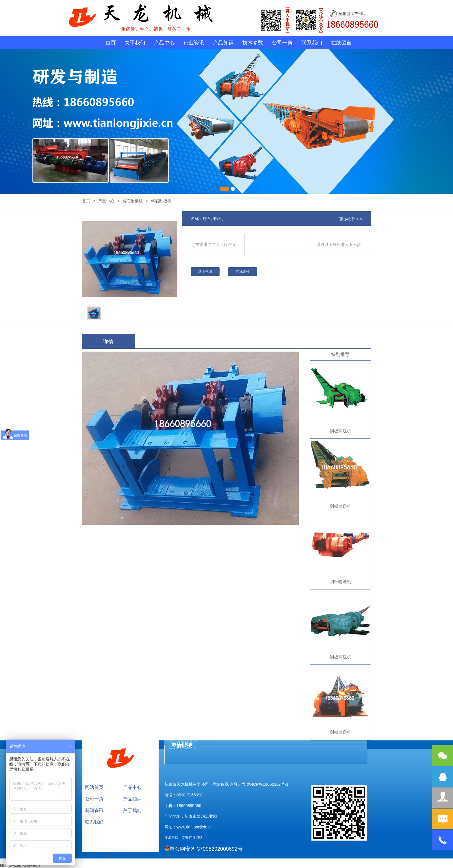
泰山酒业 (155, 856)
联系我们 (312, 43)
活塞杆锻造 (160, 856)
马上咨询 (205, 272)
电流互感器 (161, 856)
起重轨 (158, 856)
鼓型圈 (156, 856)
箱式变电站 (221, 856)
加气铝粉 (214, 856)
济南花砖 (129, 855)
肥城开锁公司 (178, 856)
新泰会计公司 (110, 855)
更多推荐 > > (351, 219)
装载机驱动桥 (163, 856)
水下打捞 (165, 856)
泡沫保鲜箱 (192, 856)
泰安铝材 (143, 855)
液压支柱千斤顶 (167, 856)
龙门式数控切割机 (207, 856)
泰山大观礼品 (229, 856)
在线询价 (243, 272)
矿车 (153, 856)
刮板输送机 (340, 431)
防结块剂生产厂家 (224, 856)
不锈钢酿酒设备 (173, 856)
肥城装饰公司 (180, 856)
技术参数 (253, 43)
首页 (111, 43)
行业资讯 (194, 43)
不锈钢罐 (212, 856)
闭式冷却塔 (219, 856)
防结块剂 (181, 856)
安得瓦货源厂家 (228, 856)
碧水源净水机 (195, 856)
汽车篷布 (210, 856)
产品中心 (164, 43)
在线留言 (341, 43)
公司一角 (282, 43)
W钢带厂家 (217, 856)
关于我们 (135, 43)
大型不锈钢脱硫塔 (198, 856)
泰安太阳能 (176, 856)
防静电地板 (170, 856)
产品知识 (223, 43)
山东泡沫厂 (183, 856)
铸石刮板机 (133, 201)
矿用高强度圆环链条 (151, 856)
